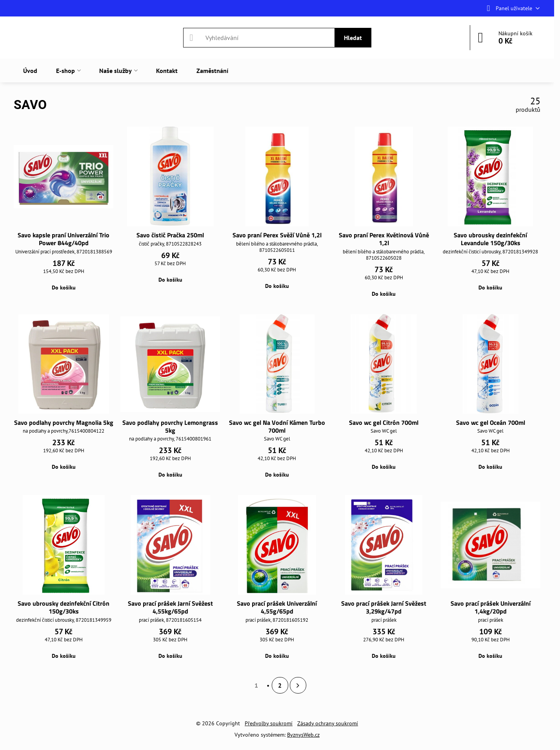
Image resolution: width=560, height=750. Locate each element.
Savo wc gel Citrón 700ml (384, 422)
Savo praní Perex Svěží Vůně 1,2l (277, 235)
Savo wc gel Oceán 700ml (491, 422)
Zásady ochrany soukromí (328, 723)
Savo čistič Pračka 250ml (170, 235)
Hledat (353, 38)
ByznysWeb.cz (303, 735)
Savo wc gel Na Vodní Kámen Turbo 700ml (277, 426)
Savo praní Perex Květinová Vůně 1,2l (384, 239)
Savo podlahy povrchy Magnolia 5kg (64, 422)
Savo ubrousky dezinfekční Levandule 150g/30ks (490, 239)
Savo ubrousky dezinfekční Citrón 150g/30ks (64, 607)
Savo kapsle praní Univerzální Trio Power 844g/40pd (64, 239)
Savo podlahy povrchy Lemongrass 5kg (170, 426)
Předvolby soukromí (269, 723)
